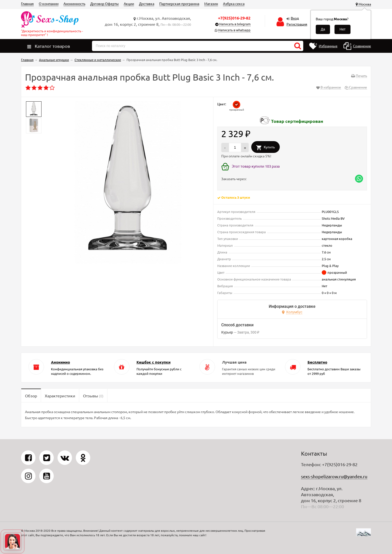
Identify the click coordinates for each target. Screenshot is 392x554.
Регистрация (297, 24)
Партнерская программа (179, 4)
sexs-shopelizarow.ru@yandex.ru (334, 476)
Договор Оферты (104, 4)
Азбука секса (234, 4)
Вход (295, 18)
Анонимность (74, 4)
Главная (27, 4)
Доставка (147, 4)
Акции (129, 4)
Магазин (211, 4)
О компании (49, 4)
